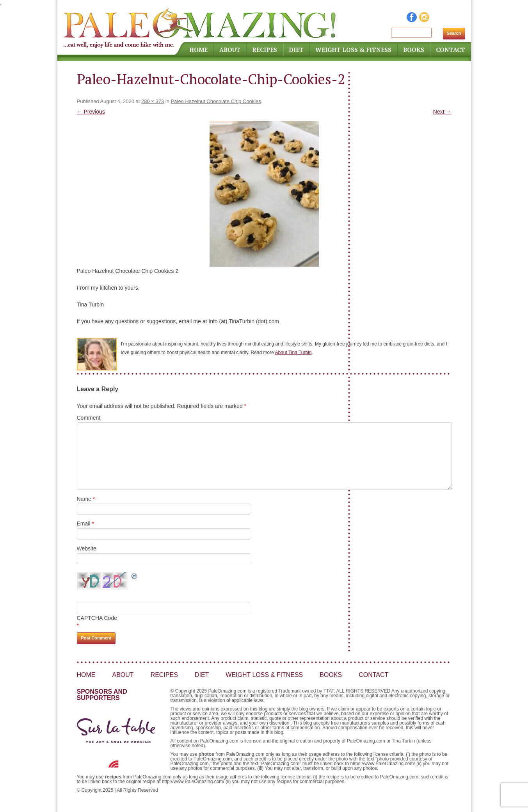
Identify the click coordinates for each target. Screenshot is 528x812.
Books (414, 50)
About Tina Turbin (293, 353)
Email (85, 524)
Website (87, 548)
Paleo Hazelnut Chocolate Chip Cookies (216, 101)
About (230, 50)
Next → (442, 112)
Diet (296, 50)
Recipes (265, 50)
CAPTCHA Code (97, 618)
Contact (451, 50)
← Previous (91, 112)
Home (198, 50)
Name (86, 499)
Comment (89, 418)
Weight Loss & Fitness (353, 50)
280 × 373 (153, 101)
